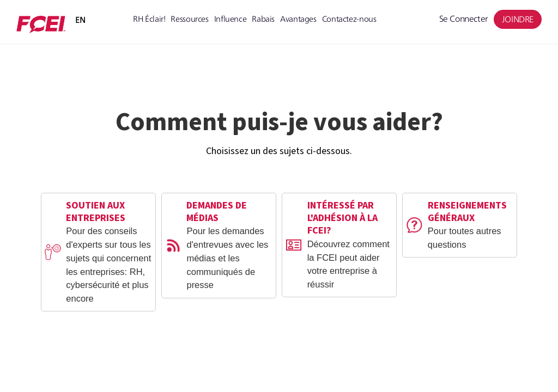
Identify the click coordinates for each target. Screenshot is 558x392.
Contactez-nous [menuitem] (349, 19)
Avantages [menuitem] (298, 19)
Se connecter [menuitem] (464, 19)
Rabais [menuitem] (263, 19)
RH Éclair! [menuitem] (149, 19)
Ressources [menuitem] (189, 19)
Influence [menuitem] (231, 19)
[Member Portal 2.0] (41, 24)
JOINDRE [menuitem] (518, 19)
